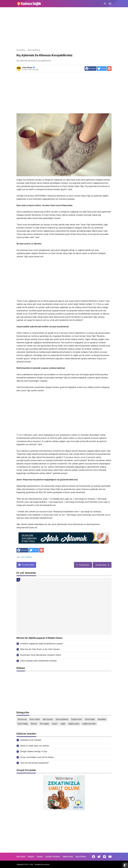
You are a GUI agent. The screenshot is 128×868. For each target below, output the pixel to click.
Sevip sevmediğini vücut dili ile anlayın (37, 757)
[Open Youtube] (110, 857)
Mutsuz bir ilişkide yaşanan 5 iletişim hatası (39, 638)
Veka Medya (28, 68)
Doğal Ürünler (77, 719)
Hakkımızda (68, 857)
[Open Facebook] (93, 857)
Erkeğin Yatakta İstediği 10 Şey (34, 751)
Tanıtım (40, 857)
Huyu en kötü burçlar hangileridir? (35, 763)
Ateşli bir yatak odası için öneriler (35, 746)
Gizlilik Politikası (53, 857)
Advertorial (22, 719)
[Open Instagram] (104, 857)
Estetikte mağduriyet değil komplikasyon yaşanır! (42, 644)
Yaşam (55, 724)
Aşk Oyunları (48, 719)
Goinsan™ (47, 865)
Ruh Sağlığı (44, 724)
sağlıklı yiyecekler (89, 724)
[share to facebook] (90, 69)
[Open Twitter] (99, 857)
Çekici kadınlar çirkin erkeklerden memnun (38, 661)
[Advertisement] (64, 28)
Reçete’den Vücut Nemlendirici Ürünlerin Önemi (41, 655)
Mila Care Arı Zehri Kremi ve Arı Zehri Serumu (40, 649)
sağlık (63, 724)
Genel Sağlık (90, 719)
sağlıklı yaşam (74, 724)
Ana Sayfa (21, 857)
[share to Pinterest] (109, 69)
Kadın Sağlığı (23, 724)
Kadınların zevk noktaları (31, 740)
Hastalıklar (102, 719)
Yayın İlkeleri (81, 857)
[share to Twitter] (102, 69)
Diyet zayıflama (26, 557)
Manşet (34, 724)
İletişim (31, 857)
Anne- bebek (35, 719)
